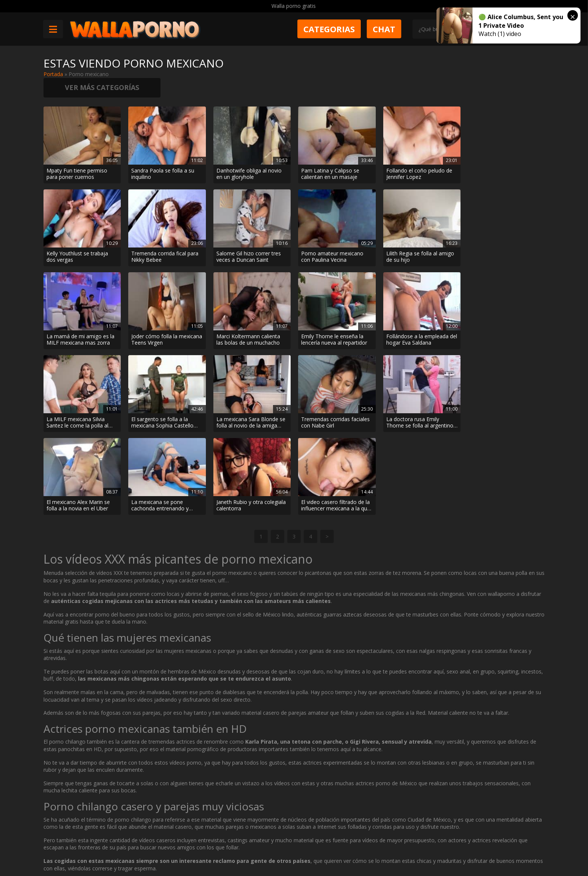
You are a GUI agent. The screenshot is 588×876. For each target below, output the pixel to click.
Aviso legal (152, 848)
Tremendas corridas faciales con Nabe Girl (81, 402)
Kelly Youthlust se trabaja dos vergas (501, 154)
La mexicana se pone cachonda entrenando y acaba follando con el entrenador (329, 402)
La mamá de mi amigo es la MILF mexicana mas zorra (419, 237)
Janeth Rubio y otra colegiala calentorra (420, 402)
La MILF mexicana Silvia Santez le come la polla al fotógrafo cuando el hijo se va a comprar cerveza (334, 320)
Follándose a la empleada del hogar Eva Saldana (251, 320)
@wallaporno (517, 847)
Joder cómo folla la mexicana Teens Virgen (506, 237)
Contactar (151, 835)
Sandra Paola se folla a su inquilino (163, 154)
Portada (53, 74)
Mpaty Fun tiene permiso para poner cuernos (77, 154)
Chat (384, 29)
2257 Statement (295, 848)
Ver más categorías (486, 67)
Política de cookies (242, 848)
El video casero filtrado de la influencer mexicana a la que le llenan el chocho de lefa (505, 402)
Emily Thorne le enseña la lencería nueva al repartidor (164, 320)
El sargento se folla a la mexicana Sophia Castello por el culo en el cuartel (417, 320)
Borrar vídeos (192, 848)
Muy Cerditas (155, 822)
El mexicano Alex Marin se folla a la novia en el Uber (248, 402)
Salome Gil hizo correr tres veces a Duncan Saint (163, 237)
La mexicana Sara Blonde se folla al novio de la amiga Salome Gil (505, 320)
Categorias (329, 29)
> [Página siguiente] (327, 433)
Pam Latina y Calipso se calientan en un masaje (330, 154)
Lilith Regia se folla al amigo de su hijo (335, 237)
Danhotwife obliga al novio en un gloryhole (249, 154)
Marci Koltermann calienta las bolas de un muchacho (78, 320)
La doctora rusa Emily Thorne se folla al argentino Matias (165, 402)
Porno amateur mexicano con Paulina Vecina (247, 237)
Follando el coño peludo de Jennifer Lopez (418, 154)
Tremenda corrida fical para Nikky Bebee (80, 237)
